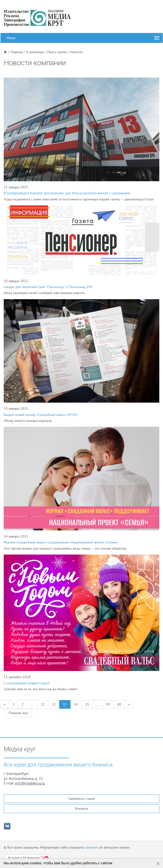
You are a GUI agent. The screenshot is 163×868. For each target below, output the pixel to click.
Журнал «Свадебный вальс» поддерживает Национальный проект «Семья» (61, 542)
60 (119, 704)
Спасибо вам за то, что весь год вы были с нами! (40, 689)
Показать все (18, 713)
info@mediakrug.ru (30, 783)
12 (54, 704)
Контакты (82, 808)
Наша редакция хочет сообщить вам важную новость (44, 293)
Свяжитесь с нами (81, 799)
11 (43, 704)
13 (65, 704)
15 (87, 704)
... (32, 704)
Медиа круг (20, 749)
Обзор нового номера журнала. (28, 421)
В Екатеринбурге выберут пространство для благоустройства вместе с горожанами (67, 193)
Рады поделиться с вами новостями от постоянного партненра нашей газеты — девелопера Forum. (79, 199)
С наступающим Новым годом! (27, 683)
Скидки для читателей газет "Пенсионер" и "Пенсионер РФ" (48, 287)
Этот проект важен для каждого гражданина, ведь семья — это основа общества (65, 548)
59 (108, 704)
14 (76, 704)
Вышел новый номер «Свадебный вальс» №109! (41, 415)
